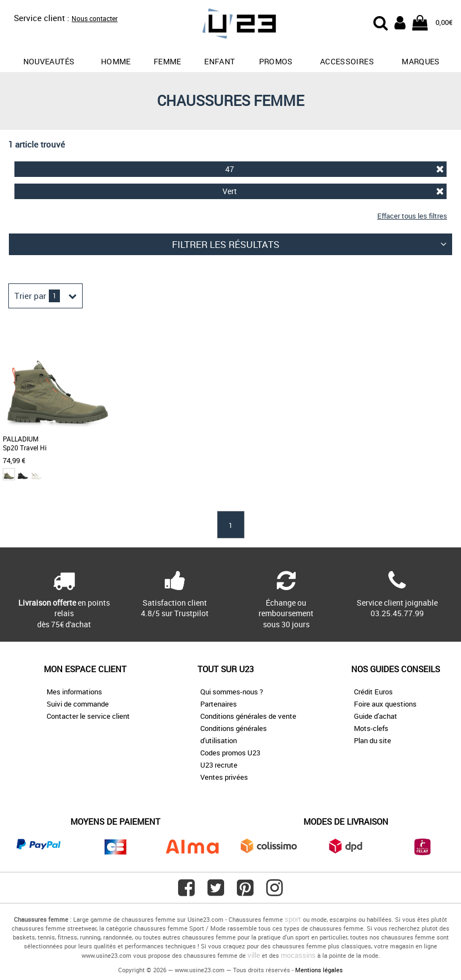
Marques (421, 61)
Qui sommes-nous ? (232, 692)
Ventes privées (224, 777)
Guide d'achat (376, 716)
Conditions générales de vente (248, 716)
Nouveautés (49, 61)
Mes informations (74, 692)
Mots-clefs (371, 728)
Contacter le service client (88, 716)
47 (335, 169)
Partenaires (219, 704)
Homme (116, 61)
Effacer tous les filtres (412, 216)
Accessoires (347, 61)
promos (276, 61)
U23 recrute (219, 765)
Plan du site (373, 740)
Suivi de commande (78, 704)
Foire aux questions (385, 704)
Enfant (219, 61)
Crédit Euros (373, 692)
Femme (168, 61)
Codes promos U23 (230, 753)
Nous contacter (95, 18)
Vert (333, 191)
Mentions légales (319, 970)
